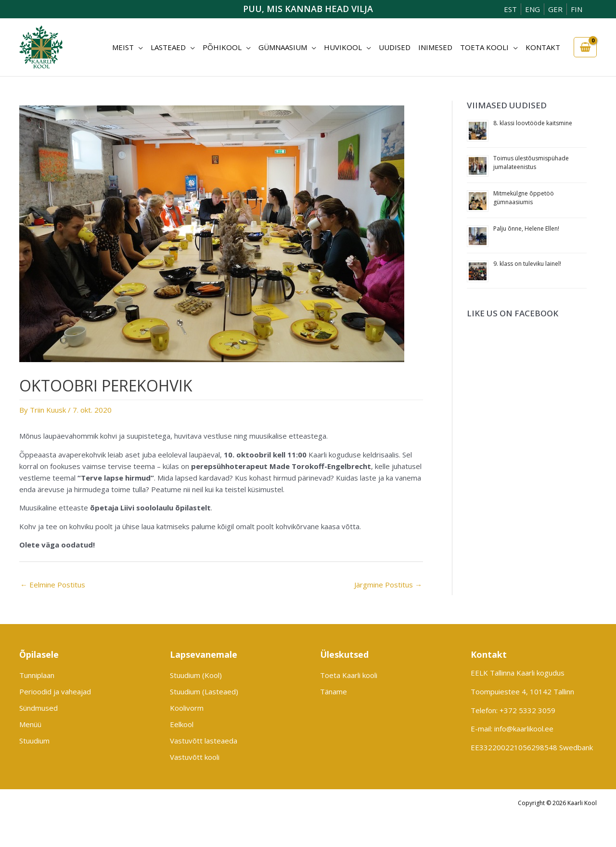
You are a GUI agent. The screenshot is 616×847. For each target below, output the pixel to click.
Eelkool (182, 724)
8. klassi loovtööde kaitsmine (533, 123)
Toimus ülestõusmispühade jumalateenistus (531, 163)
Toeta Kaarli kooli (349, 675)
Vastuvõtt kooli (195, 757)
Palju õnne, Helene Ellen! (526, 228)
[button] (138, 47)
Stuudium (34, 741)
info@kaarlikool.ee (524, 729)
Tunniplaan (37, 675)
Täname (334, 691)
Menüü (30, 724)
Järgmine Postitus (388, 585)
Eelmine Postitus (53, 585)
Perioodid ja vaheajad (55, 691)
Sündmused (38, 708)
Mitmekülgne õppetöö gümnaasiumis (524, 198)
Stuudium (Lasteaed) (204, 691)
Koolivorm (187, 708)
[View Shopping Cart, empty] (585, 47)
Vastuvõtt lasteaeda (204, 741)
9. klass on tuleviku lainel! (527, 264)
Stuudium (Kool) (196, 675)
